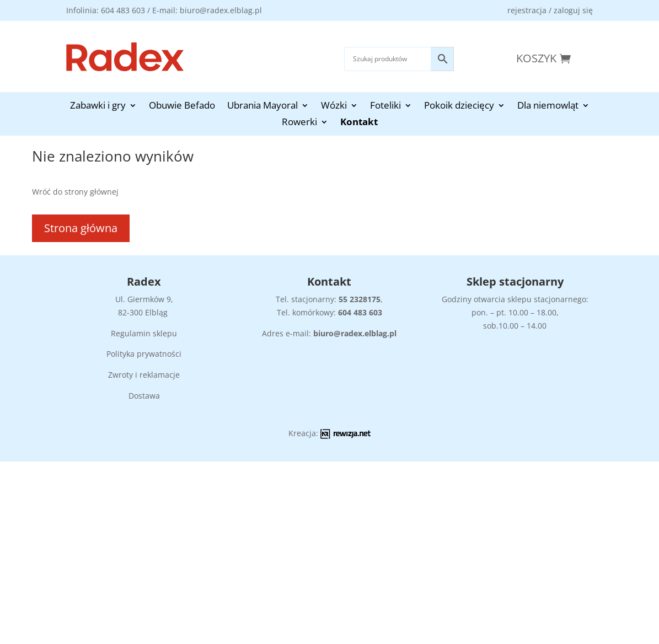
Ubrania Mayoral (262, 106)
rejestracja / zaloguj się (550, 10)
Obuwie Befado (182, 106)
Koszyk (536, 58)
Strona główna (81, 228)
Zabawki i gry (98, 106)
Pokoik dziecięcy (459, 106)
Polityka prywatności (144, 354)
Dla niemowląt (548, 106)
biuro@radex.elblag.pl (355, 333)
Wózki (334, 106)
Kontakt (359, 123)
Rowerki (299, 123)
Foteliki (385, 106)
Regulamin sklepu (144, 333)
